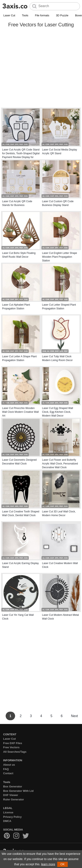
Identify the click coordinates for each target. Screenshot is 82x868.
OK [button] (62, 864)
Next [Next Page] (74, 716)
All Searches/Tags (15, 752)
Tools (25, 15)
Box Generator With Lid (18, 791)
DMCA (7, 821)
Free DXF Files (13, 743)
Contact (8, 773)
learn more (48, 864)
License (8, 812)
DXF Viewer (11, 795)
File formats (42, 15)
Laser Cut (9, 15)
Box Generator (13, 786)
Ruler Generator (14, 799)
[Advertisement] (39, 68)
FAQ (6, 769)
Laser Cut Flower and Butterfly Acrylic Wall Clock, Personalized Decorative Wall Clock (60, 464)
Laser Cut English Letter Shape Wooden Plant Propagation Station (60, 257)
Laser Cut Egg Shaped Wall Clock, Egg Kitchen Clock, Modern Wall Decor (58, 412)
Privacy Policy (12, 817)
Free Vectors (11, 747)
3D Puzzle (62, 15)
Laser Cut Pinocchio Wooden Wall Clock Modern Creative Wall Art (20, 412)
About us (9, 765)
